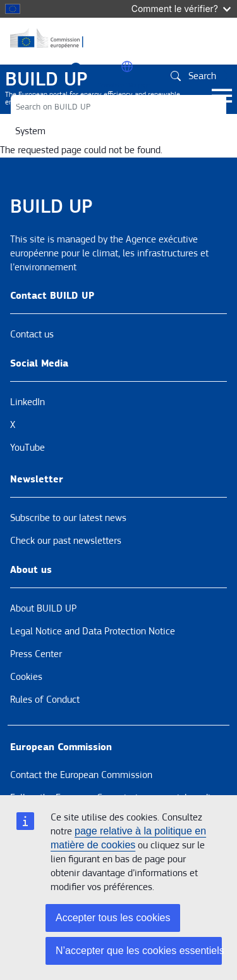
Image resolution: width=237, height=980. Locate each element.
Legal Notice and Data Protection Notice (93, 631)
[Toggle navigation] (222, 97)
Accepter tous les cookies (113, 918)
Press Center (36, 654)
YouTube (27, 448)
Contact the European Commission (81, 775)
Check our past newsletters (66, 541)
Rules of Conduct (45, 700)
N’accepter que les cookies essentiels (139, 951)
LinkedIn (27, 402)
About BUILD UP (43, 608)
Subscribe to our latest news (68, 518)
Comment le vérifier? (181, 9)
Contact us (32, 334)
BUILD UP (46, 79)
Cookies (26, 677)
